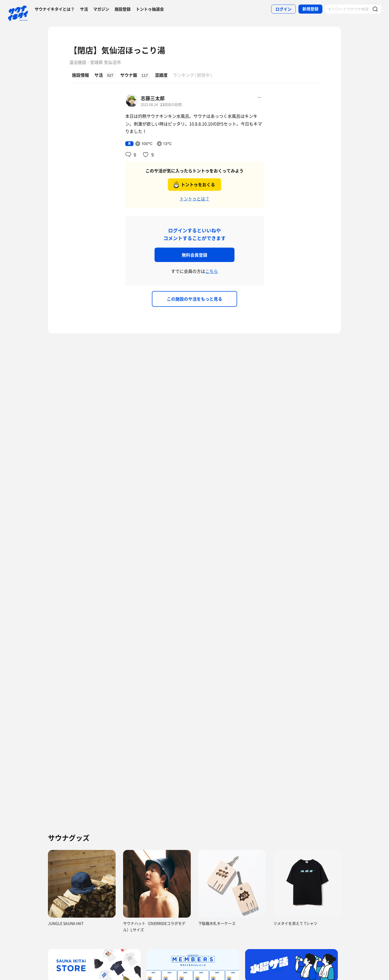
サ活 (84, 9)
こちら (212, 271)
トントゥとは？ (194, 199)
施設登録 (123, 9)
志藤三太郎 (153, 98)
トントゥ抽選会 (150, 9)
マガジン (101, 9)
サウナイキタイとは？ (55, 9)
